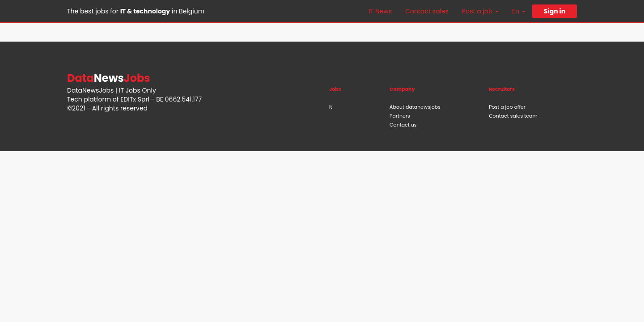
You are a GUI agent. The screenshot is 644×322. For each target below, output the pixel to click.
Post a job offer (507, 107)
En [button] (519, 11)
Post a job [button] (480, 11)
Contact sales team (513, 116)
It (331, 107)
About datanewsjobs (415, 107)
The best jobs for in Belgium (136, 11)
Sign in (555, 11)
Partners (400, 116)
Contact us (403, 125)
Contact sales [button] (427, 11)
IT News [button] (380, 11)
